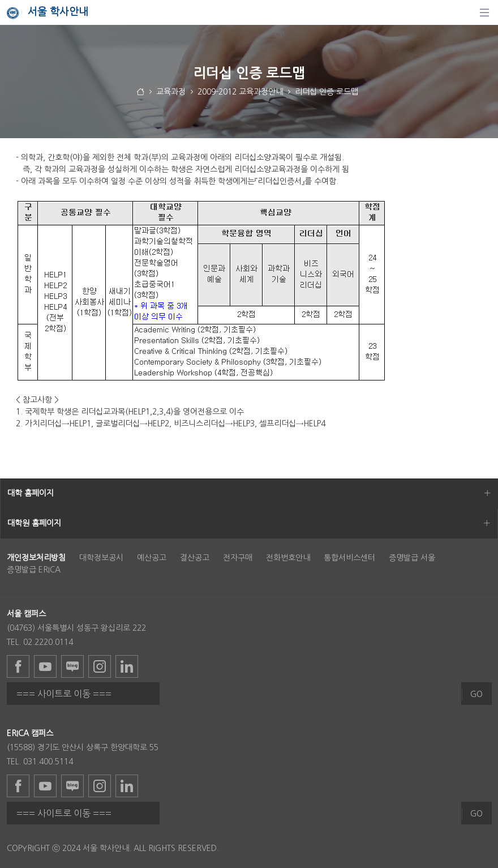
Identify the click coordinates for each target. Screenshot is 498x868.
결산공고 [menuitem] (195, 558)
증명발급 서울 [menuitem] (412, 558)
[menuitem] (36, 558)
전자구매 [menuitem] (238, 558)
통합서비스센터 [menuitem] (349, 558)
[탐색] (484, 12)
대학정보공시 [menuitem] (101, 558)
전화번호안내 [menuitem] (288, 558)
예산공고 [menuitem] (152, 558)
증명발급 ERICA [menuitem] (34, 570)
